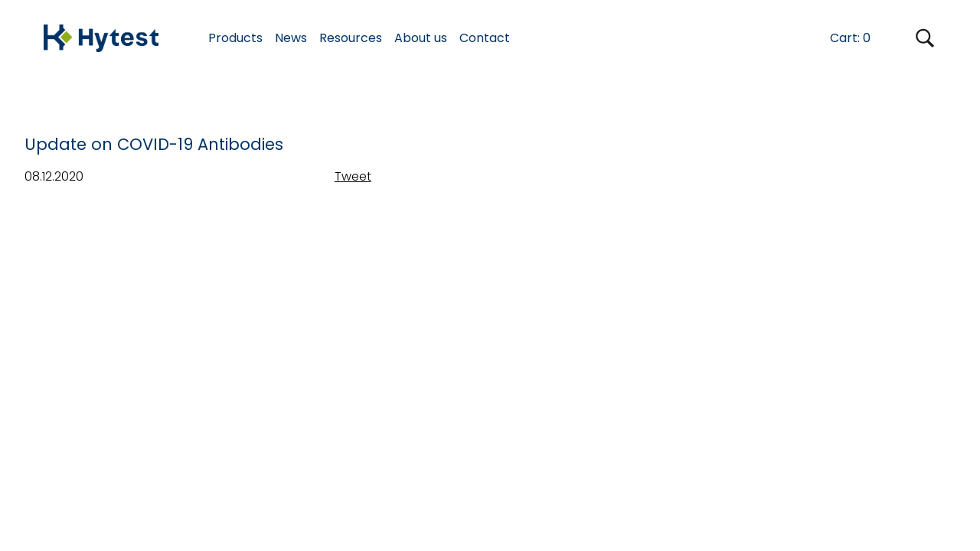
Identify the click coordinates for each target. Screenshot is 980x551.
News (291, 38)
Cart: (850, 38)
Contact (485, 38)
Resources (351, 38)
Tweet (353, 176)
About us (421, 38)
